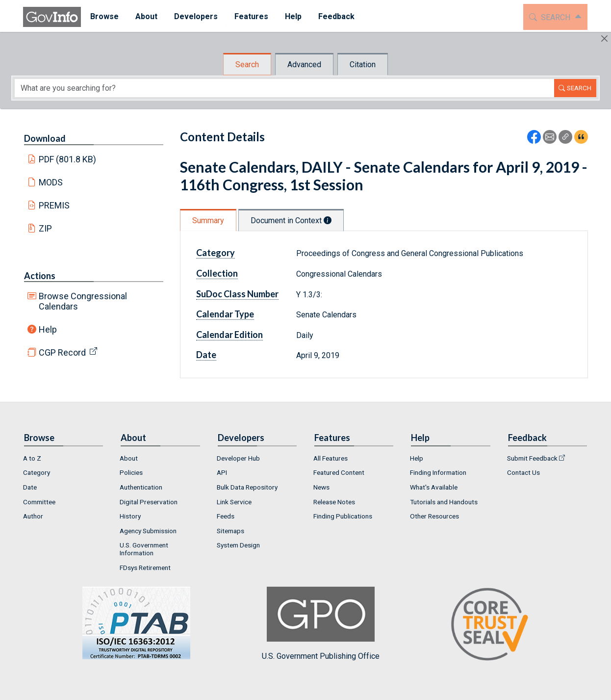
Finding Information (438, 472)
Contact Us (523, 472)
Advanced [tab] (304, 65)
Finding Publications (343, 516)
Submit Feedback (532, 458)
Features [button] (250, 16)
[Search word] (284, 88)
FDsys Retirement (145, 568)
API (222, 472)
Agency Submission (148, 531)
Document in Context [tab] (291, 220)
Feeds (226, 516)
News (321, 487)
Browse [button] (103, 16)
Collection (217, 273)
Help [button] (292, 16)
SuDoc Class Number (237, 294)
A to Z (32, 458)
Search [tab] (247, 65)
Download (45, 138)
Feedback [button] (335, 16)
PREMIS (54, 205)
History (130, 516)
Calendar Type (225, 314)
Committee (39, 502)
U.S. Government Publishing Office (321, 624)
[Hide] (604, 39)
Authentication (141, 487)
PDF (68, 159)
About (129, 458)
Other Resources (434, 516)
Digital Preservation (149, 502)
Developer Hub (238, 458)
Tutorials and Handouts (444, 502)
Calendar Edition (229, 335)
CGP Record (62, 352)
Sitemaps (230, 531)
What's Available (434, 487)
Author (33, 516)
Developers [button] (195, 16)
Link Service (234, 502)
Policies (131, 472)
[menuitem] (103, 17)
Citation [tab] (363, 65)
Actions (40, 276)
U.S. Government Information (144, 549)
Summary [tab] (208, 220)
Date (206, 355)
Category (216, 253)
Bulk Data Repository (247, 487)
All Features (331, 458)
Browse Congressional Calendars (83, 301)
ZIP (45, 228)
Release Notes (334, 502)
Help (48, 329)
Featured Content (339, 472)
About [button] (145, 16)
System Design (238, 545)
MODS (51, 182)
